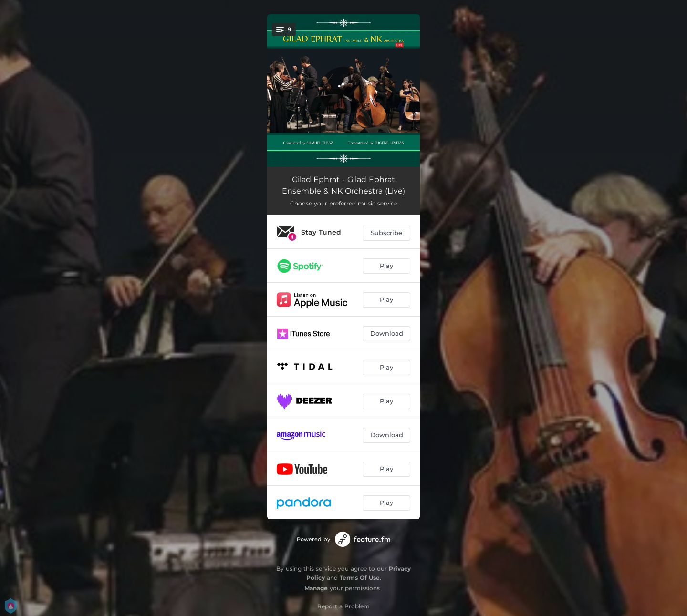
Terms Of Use (360, 578)
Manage (316, 588)
